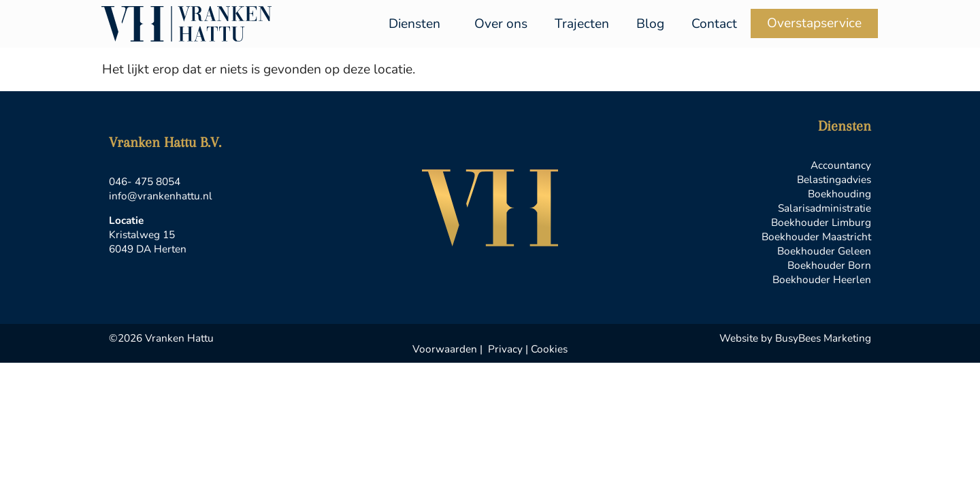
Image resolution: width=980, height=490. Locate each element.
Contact (714, 24)
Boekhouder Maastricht (816, 236)
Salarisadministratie (824, 208)
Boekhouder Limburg (821, 222)
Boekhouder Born (829, 265)
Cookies (549, 349)
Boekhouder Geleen (824, 251)
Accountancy (841, 165)
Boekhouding (839, 194)
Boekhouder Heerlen (822, 279)
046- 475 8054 (145, 181)
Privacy (505, 349)
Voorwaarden (445, 349)
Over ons (501, 24)
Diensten (418, 24)
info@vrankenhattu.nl (161, 196)
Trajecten (582, 24)
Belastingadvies (834, 179)
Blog (650, 24)
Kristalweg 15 (142, 234)
